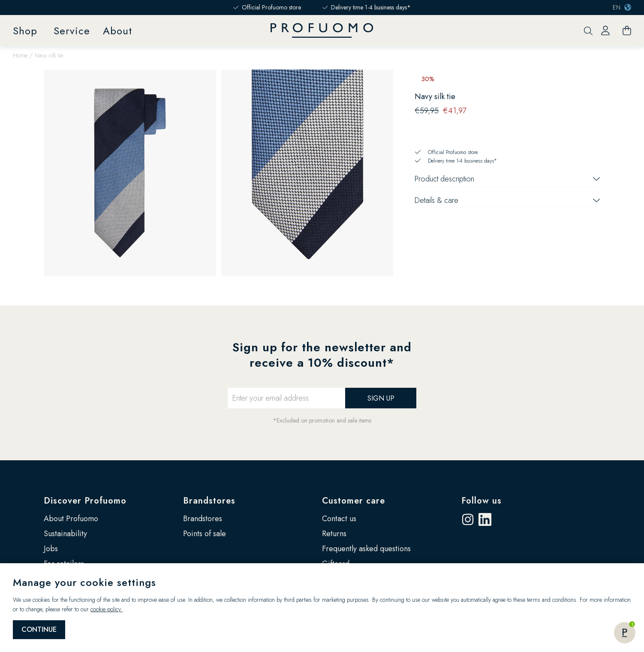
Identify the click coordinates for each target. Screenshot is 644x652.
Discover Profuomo (85, 501)
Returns (334, 534)
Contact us (339, 519)
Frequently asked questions (366, 549)
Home (20, 55)
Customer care (354, 501)
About (117, 31)
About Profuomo (71, 519)
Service (72, 31)
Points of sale (205, 534)
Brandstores (209, 501)
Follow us (481, 501)
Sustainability (65, 534)
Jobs (51, 549)
